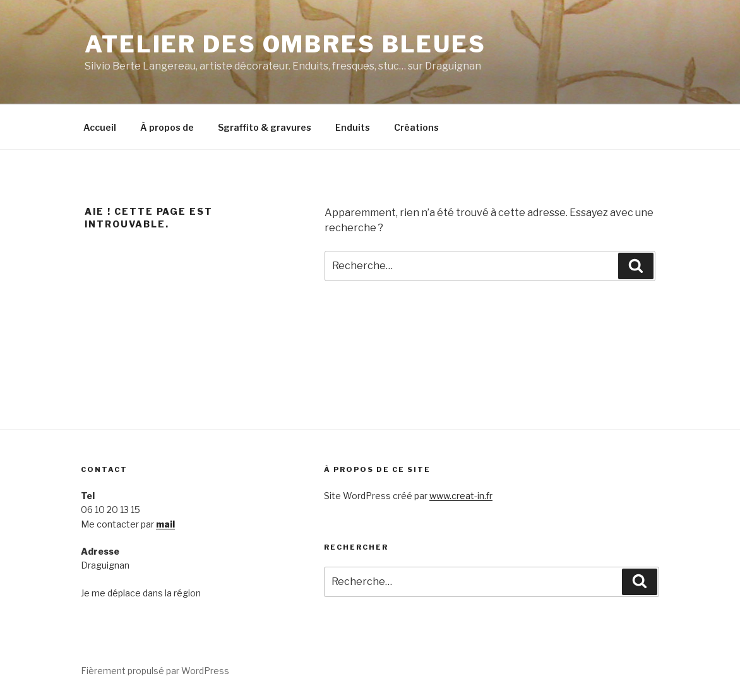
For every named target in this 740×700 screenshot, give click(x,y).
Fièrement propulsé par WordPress (155, 671)
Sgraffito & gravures (265, 127)
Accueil (100, 127)
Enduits (353, 127)
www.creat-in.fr (461, 496)
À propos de (167, 127)
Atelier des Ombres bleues (285, 44)
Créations (416, 127)
